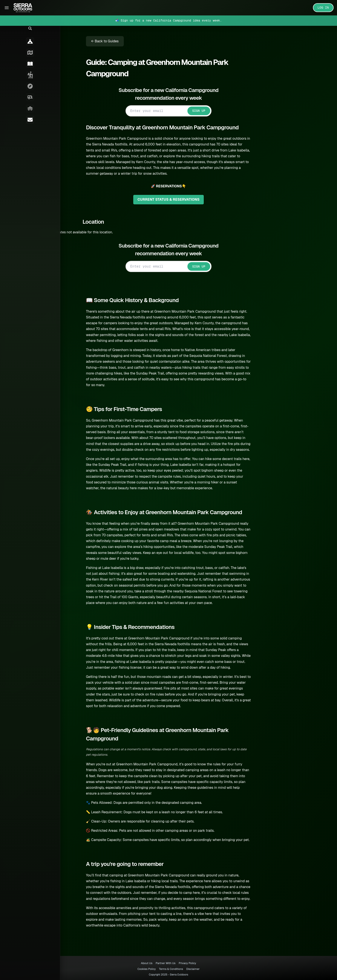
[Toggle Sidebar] (7, 8)
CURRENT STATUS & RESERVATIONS (175, 200)
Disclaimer (193, 969)
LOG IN (323, 8)
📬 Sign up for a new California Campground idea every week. (168, 20)
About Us (147, 963)
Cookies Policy (146, 969)
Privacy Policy (187, 963)
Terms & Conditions (171, 969)
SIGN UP (205, 111)
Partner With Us (165, 963)
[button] (6, 34)
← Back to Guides (111, 41)
